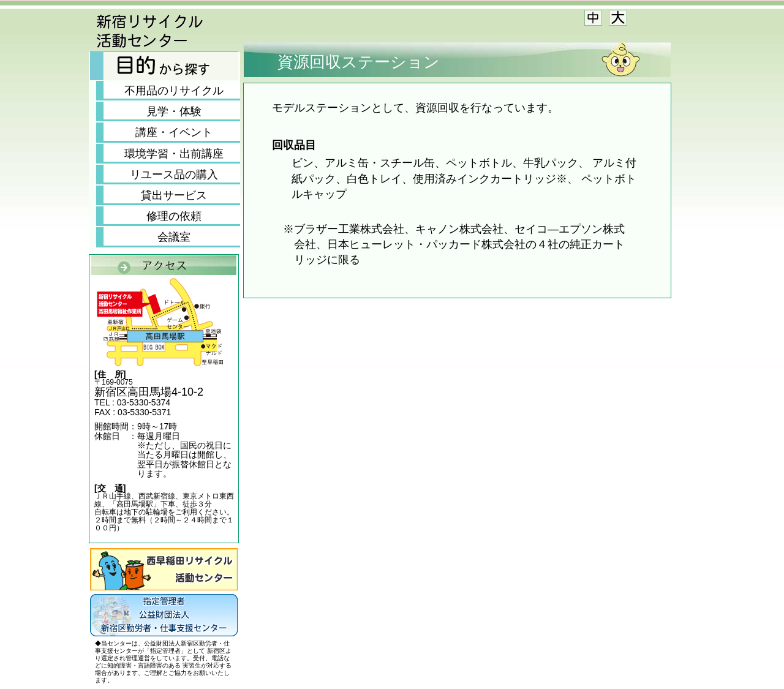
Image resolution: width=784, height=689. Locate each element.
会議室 (174, 237)
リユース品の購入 (174, 175)
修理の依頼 (174, 216)
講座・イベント (174, 132)
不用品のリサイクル (174, 91)
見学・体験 (174, 111)
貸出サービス (174, 195)
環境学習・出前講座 (174, 154)
